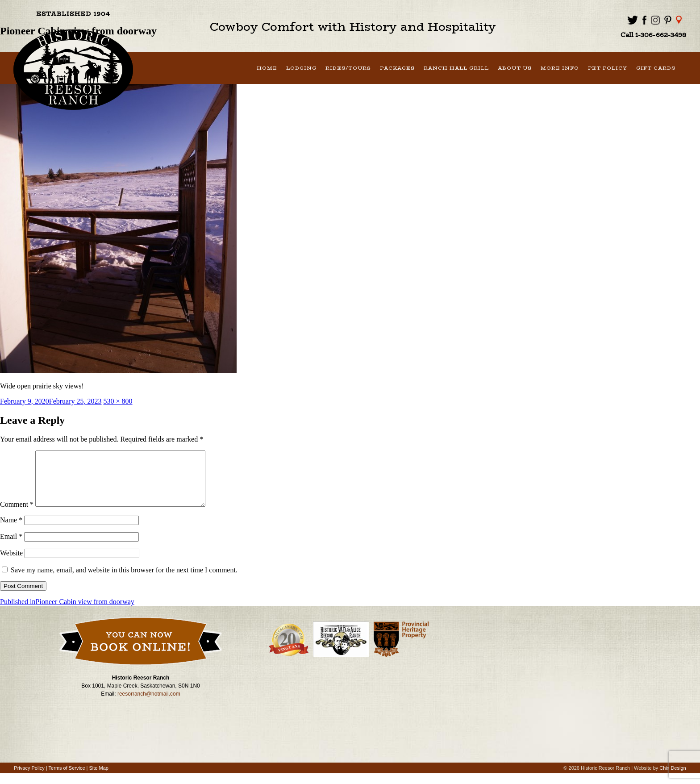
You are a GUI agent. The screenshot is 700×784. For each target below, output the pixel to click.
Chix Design (673, 779)
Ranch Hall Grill (456, 68)
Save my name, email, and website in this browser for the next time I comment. (124, 581)
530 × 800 (118, 401)
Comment (17, 515)
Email (11, 547)
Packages (397, 68)
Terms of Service (67, 779)
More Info (560, 68)
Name (11, 531)
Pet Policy (608, 68)
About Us (515, 68)
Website (11, 564)
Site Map (99, 779)
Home (267, 68)
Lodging (301, 68)
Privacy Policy (29, 779)
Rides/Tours (348, 68)
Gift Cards (656, 68)
